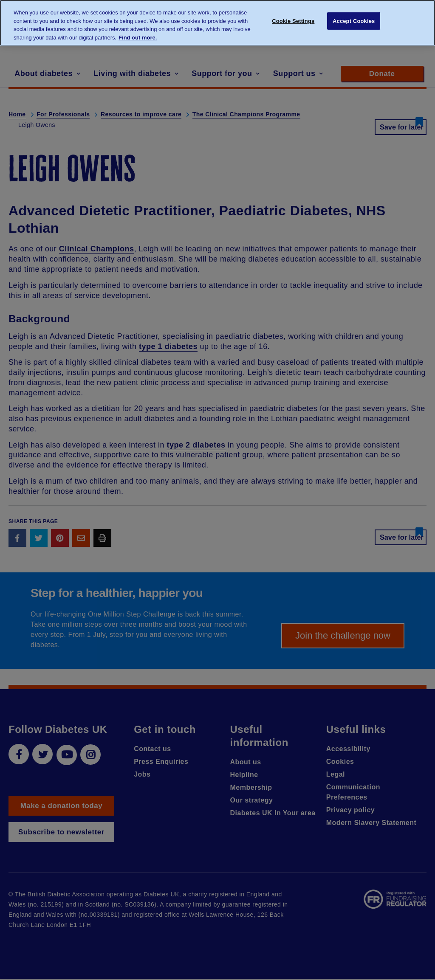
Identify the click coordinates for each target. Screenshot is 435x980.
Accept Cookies (354, 22)
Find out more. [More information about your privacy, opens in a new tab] (138, 38)
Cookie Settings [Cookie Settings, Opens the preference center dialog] (293, 22)
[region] (217, 23)
